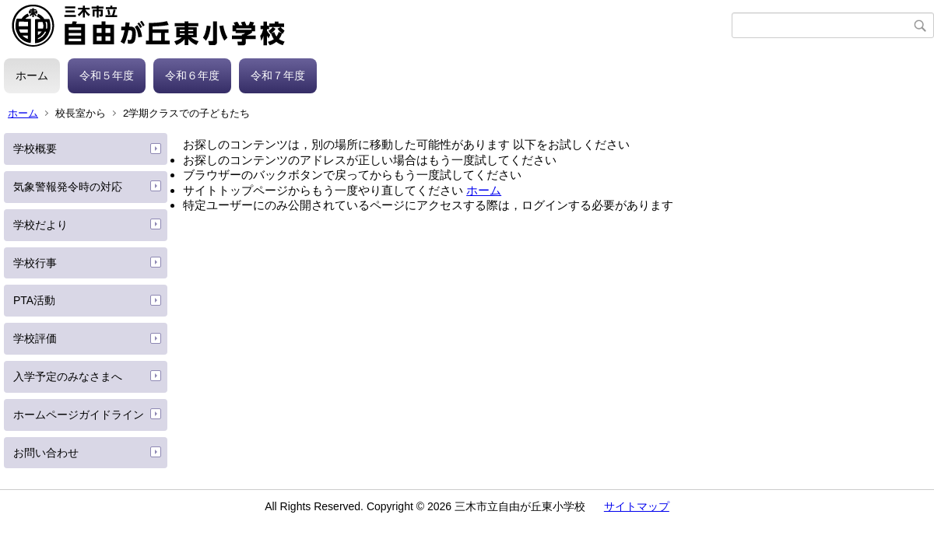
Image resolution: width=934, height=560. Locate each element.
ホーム (32, 75)
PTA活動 (34, 300)
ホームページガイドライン (79, 415)
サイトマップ (637, 506)
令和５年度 (107, 75)
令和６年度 (192, 75)
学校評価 (35, 338)
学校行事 (35, 263)
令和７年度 (278, 75)
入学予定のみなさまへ (68, 376)
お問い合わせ (46, 453)
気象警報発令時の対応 (68, 187)
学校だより (40, 225)
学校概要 (35, 149)
